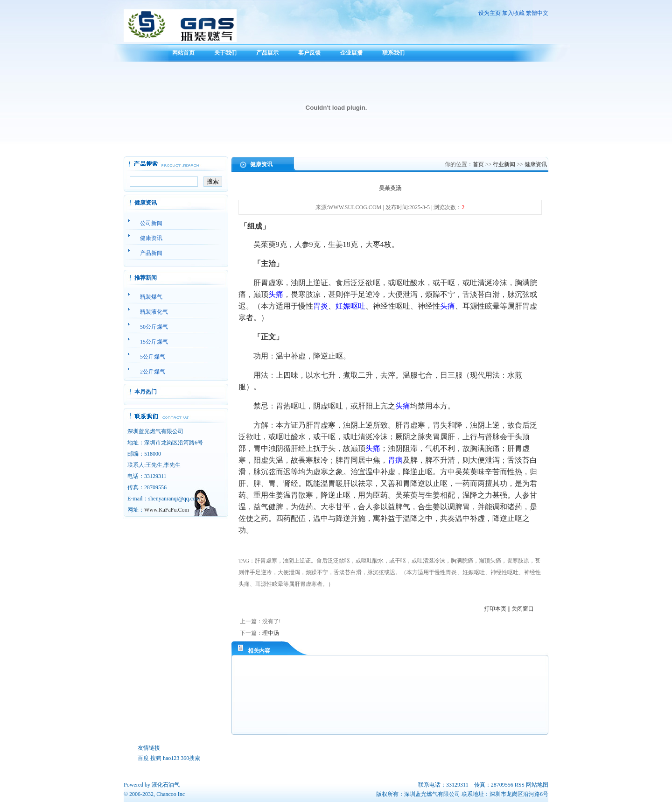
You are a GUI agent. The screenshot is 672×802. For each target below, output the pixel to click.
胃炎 (321, 306)
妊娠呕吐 (350, 306)
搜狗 (156, 758)
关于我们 (225, 53)
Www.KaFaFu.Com (167, 510)
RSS (520, 785)
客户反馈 (309, 53)
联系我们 (393, 53)
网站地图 (537, 785)
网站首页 (183, 53)
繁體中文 (537, 13)
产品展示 (267, 53)
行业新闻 (504, 164)
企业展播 (351, 53)
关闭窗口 (523, 609)
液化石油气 (166, 785)
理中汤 (271, 633)
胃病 (395, 460)
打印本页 (495, 609)
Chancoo (166, 794)
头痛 (276, 294)
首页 (478, 164)
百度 (143, 758)
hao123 (171, 758)
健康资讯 (536, 164)
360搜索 (190, 758)
